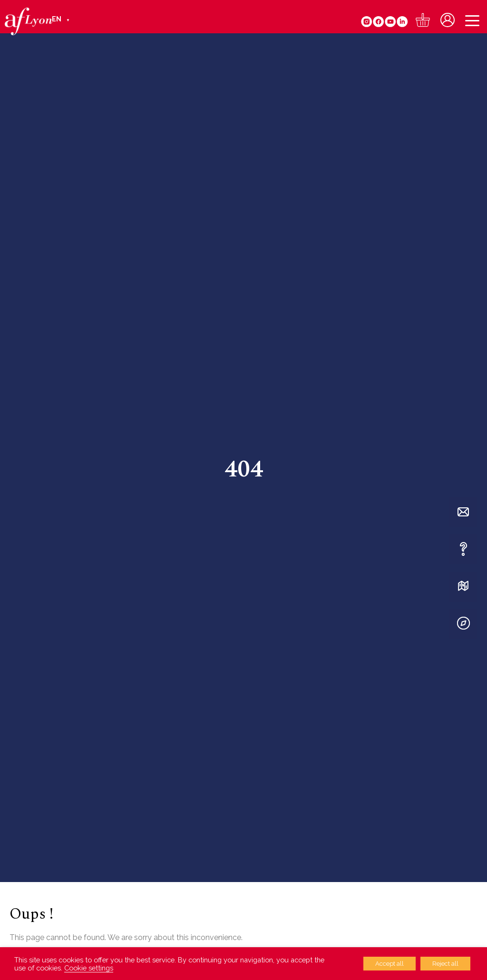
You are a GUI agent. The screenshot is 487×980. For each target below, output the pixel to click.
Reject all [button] (445, 964)
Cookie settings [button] (89, 968)
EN (57, 19)
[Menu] (472, 22)
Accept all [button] (390, 964)
